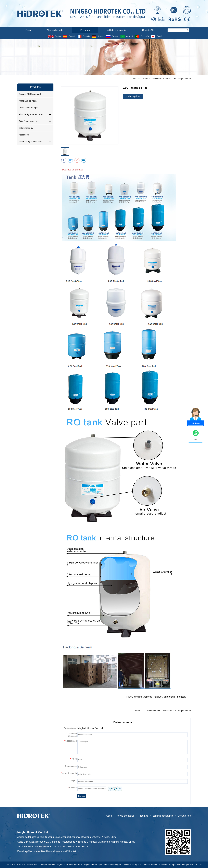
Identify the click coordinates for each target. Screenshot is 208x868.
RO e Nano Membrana (29, 121)
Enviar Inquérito (133, 96)
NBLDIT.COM (197, 865)
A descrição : (70, 741)
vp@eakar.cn (32, 851)
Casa (28, 30)
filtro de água (184, 865)
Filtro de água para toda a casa (32, 114)
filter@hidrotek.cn (50, 851)
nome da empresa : (72, 735)
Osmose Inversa (151, 865)
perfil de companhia (116, 30)
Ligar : (74, 781)
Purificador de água (168, 865)
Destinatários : (70, 728)
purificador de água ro (132, 865)
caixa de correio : (69, 775)
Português (142, 36)
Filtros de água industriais (30, 142)
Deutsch (98, 36)
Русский (112, 36)
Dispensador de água (28, 108)
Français (83, 36)
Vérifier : (72, 788)
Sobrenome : (71, 766)
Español (69, 36)
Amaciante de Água (28, 101)
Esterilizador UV (26, 128)
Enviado (82, 796)
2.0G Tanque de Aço (151, 711)
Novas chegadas (56, 30)
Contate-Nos (149, 30)
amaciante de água (113, 865)
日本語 (156, 36)
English (54, 36)
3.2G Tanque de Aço (181, 711)
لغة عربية (127, 36)
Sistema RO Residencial (30, 94)
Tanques (167, 79)
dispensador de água (94, 865)
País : (73, 759)
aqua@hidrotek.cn (70, 851)
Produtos (85, 30)
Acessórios (157, 79)
